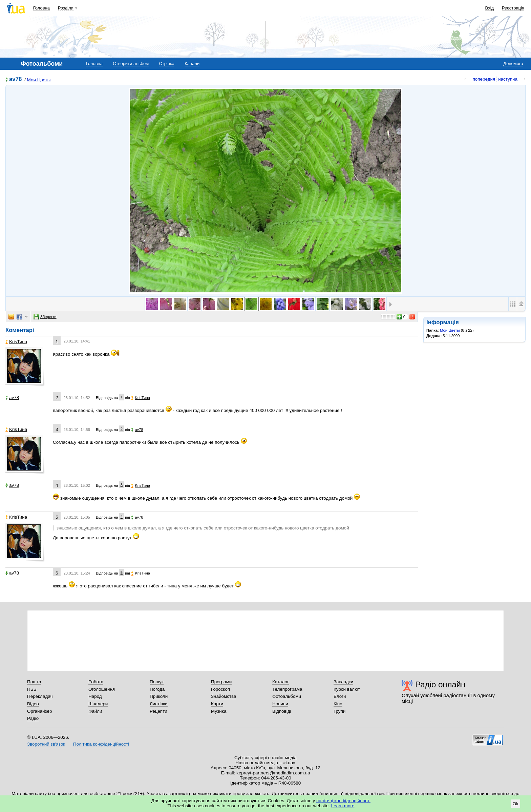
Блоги (340, 696)
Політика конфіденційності (101, 744)
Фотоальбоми (287, 696)
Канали (192, 64)
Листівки (159, 704)
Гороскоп (220, 689)
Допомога (513, 64)
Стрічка (166, 64)
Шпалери (98, 704)
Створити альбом (131, 64)
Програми (221, 682)
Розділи (66, 8)
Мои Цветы (39, 80)
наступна (508, 79)
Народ (95, 696)
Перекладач (40, 696)
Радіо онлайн (440, 684)
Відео (33, 704)
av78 (15, 79)
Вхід (490, 8)
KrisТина (16, 342)
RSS (32, 689)
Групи (339, 711)
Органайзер (39, 711)
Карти (217, 704)
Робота (96, 682)
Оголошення (102, 689)
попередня (484, 79)
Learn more (343, 806)
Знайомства (224, 696)
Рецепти (158, 711)
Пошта (34, 682)
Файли (95, 711)
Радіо (33, 718)
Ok (516, 804)
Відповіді (282, 711)
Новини (280, 704)
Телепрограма (287, 689)
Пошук (157, 682)
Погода (157, 689)
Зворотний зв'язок (46, 744)
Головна (41, 8)
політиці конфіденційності (343, 801)
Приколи (159, 696)
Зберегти (45, 317)
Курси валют (347, 689)
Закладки (343, 682)
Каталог (281, 682)
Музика (219, 711)
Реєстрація (513, 8)
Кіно (338, 704)
